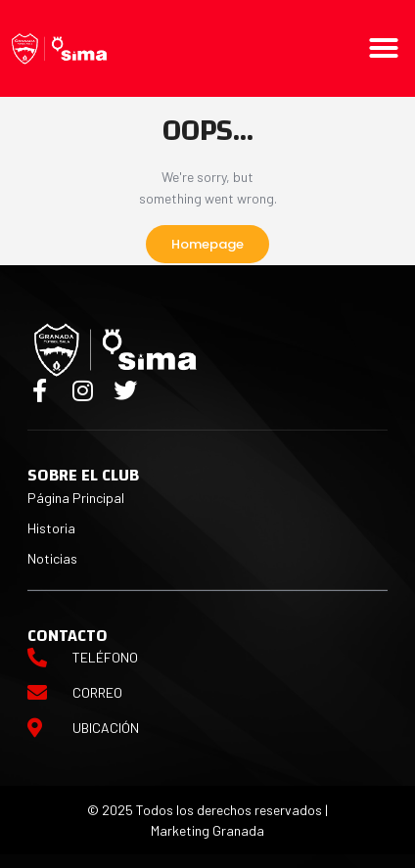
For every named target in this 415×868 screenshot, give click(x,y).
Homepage (207, 244)
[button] (384, 48)
